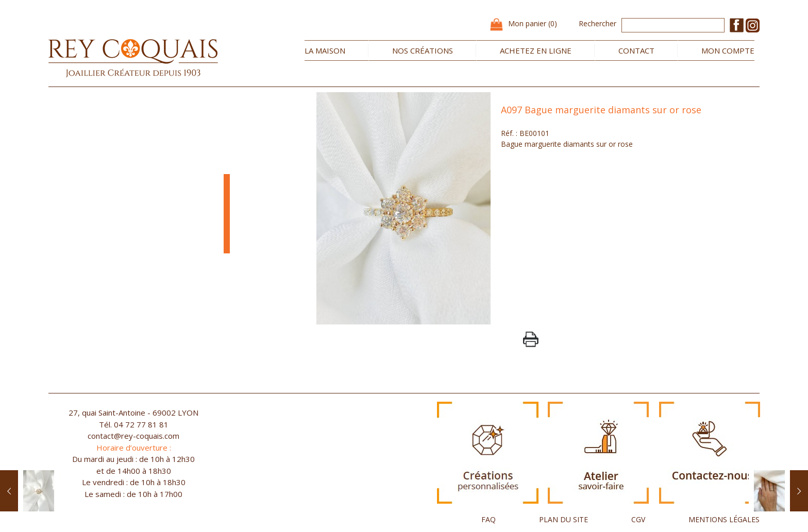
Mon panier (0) (533, 23)
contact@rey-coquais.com (133, 436)
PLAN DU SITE (563, 519)
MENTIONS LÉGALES (724, 519)
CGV (638, 519)
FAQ (489, 519)
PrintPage (531, 339)
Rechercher (597, 23)
